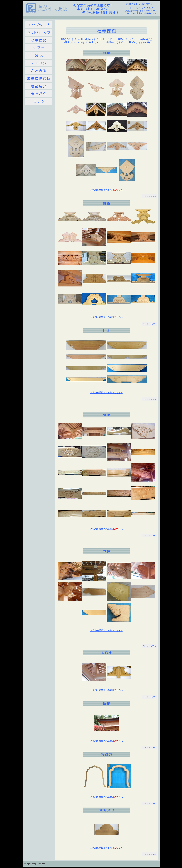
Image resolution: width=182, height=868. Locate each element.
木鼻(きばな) (146, 39)
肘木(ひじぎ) (106, 39)
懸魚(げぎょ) (67, 39)
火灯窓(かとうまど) (114, 42)
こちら (117, 190)
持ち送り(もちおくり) (139, 42)
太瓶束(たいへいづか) (74, 42)
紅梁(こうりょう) (126, 39)
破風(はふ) (94, 42)
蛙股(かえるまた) (87, 39)
